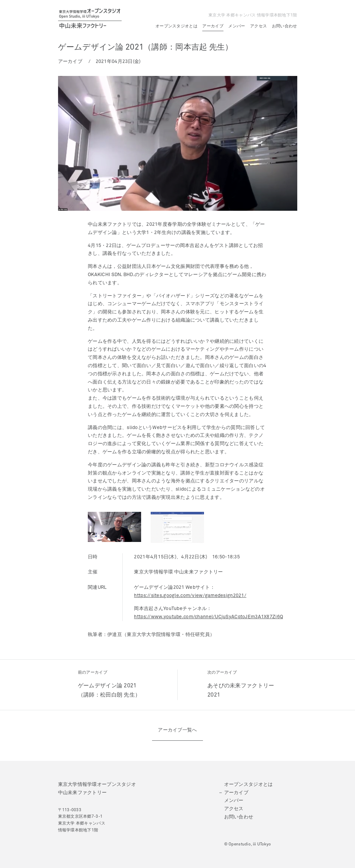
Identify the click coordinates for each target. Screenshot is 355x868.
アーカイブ (213, 26)
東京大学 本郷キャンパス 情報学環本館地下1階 (253, 15)
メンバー (237, 26)
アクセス (258, 26)
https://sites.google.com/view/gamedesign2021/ (190, 596)
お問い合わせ (285, 26)
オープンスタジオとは (176, 26)
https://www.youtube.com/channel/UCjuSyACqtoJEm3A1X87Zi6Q (208, 617)
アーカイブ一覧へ (177, 730)
